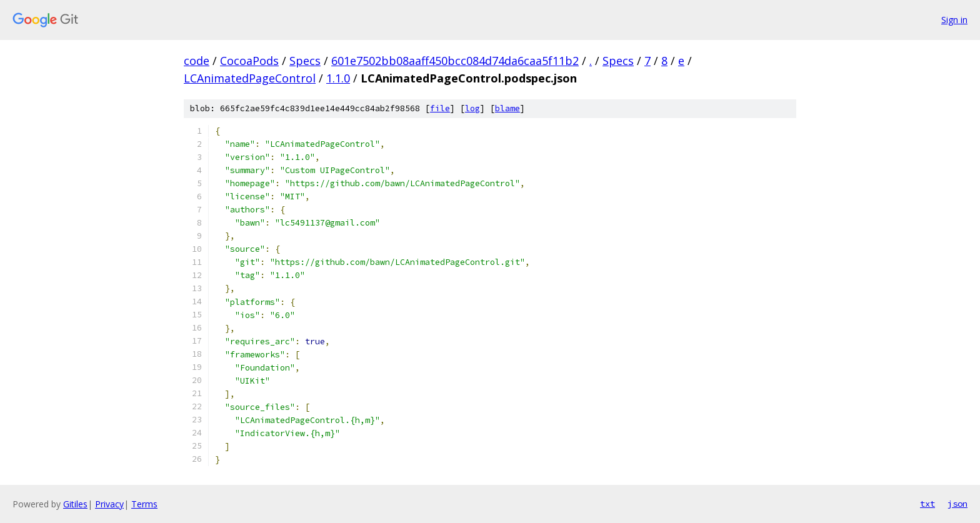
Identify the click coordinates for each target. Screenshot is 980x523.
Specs (305, 61)
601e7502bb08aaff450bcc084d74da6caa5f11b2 (455, 61)
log (472, 108)
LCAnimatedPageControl (250, 78)
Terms (144, 504)
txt (927, 504)
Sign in (954, 20)
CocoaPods (249, 61)
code (197, 61)
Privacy (109, 504)
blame (507, 108)
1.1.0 (338, 78)
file (440, 108)
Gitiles (75, 504)
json (957, 504)
